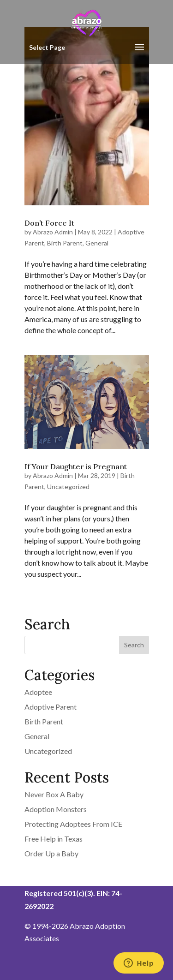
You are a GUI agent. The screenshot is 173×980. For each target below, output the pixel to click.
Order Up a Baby (51, 853)
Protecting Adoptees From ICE (73, 824)
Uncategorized (68, 487)
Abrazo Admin (53, 232)
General (97, 243)
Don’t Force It (49, 223)
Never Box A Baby (54, 794)
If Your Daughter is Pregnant (76, 466)
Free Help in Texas (54, 839)
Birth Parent (65, 243)
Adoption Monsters (56, 809)
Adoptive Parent (51, 707)
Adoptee (38, 692)
